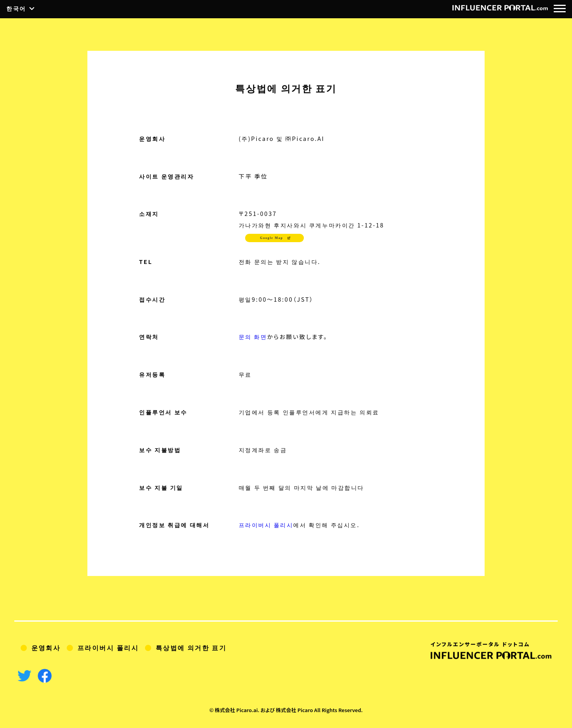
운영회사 (46, 647)
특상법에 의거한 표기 (192, 647)
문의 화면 (253, 336)
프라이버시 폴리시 (266, 525)
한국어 (16, 9)
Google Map (272, 238)
